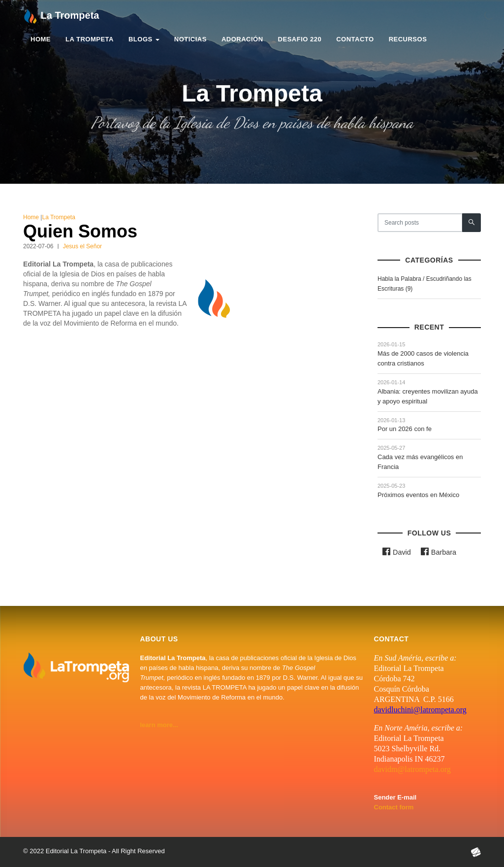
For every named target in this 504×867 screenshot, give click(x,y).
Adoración (242, 40)
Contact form (394, 807)
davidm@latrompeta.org (412, 769)
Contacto (355, 40)
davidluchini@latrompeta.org (420, 710)
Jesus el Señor (82, 246)
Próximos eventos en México (418, 495)
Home (41, 40)
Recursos (408, 40)
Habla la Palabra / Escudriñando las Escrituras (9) (425, 284)
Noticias (190, 40)
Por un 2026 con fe (405, 429)
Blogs (144, 40)
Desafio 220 (300, 40)
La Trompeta (90, 40)
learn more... (159, 725)
